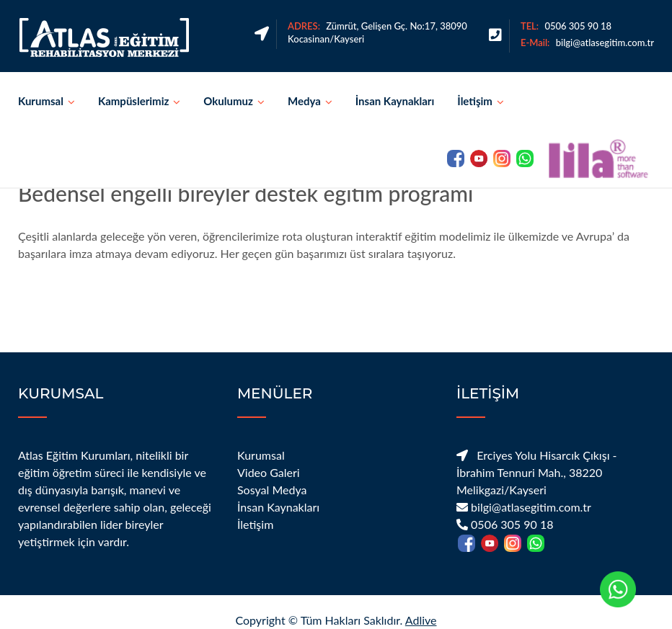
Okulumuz (228, 101)
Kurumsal (41, 101)
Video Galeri (269, 472)
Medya (304, 101)
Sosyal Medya (272, 490)
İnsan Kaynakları (395, 101)
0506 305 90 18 (578, 26)
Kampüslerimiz (133, 101)
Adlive (421, 620)
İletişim (475, 101)
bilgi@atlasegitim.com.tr (605, 43)
